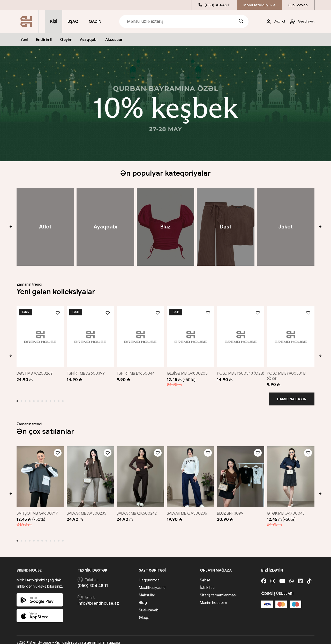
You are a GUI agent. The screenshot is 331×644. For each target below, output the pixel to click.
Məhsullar (147, 590)
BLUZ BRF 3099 (232, 508)
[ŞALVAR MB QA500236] (191, 472)
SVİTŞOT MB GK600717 (37, 508)
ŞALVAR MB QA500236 (188, 508)
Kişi (54, 21)
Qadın (95, 21)
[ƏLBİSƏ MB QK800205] (191, 335)
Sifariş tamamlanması (218, 590)
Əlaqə (144, 612)
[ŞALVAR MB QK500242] (140, 472)
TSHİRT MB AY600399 (86, 371)
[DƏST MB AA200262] (39, 335)
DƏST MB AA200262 (35, 371)
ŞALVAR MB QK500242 (138, 508)
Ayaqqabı (89, 40)
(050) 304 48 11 (214, 5)
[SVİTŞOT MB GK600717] (39, 472)
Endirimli (44, 40)
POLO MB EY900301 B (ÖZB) (289, 373)
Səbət (205, 575)
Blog (143, 597)
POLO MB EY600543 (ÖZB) (236, 373)
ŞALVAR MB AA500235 (87, 508)
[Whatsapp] (292, 576)
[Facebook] (264, 576)
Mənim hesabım (213, 597)
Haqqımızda (149, 575)
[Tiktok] (309, 576)
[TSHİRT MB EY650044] (140, 335)
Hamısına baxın (292, 396)
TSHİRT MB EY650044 (137, 371)
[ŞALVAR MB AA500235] (90, 472)
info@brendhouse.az (98, 598)
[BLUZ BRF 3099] (241, 472)
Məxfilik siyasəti (152, 582)
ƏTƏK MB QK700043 (288, 508)
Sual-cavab (298, 5)
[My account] (274, 22)
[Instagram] (273, 576)
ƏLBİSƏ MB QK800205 (189, 371)
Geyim (66, 40)
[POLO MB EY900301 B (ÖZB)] (292, 335)
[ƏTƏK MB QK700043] (292, 472)
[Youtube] (282, 576)
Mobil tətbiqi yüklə (259, 5)
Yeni (24, 40)
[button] (11, 227)
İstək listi (207, 582)
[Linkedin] (300, 576)
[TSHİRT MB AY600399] (90, 335)
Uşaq (73, 21)
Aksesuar (114, 40)
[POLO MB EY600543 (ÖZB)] (241, 335)
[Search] (241, 21)
